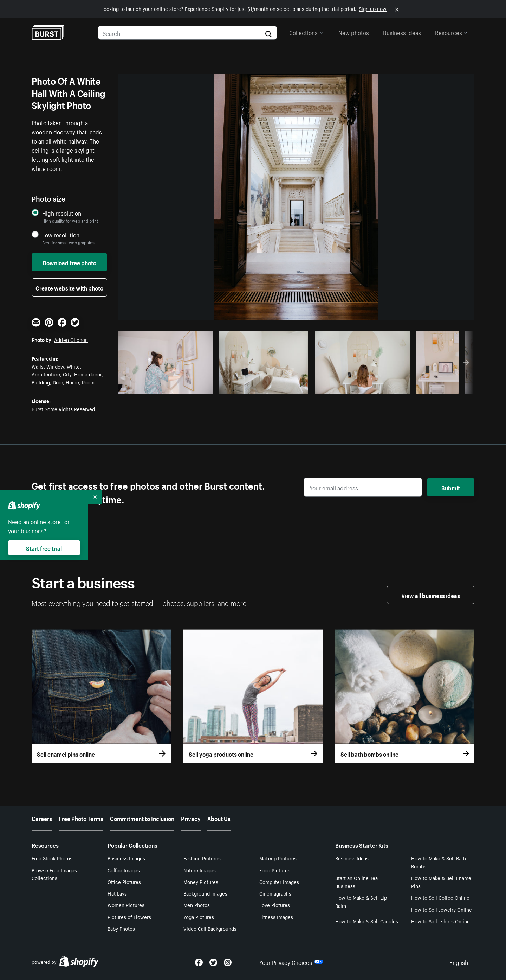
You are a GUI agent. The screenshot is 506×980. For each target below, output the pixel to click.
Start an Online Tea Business (356, 882)
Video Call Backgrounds (210, 928)
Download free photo (69, 262)
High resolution (62, 213)
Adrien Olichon (71, 339)
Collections (306, 32)
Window (55, 366)
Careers (42, 818)
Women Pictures (126, 905)
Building (41, 382)
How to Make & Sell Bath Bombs (439, 862)
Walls (38, 366)
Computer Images (279, 882)
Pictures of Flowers (129, 917)
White (73, 366)
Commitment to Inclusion (142, 818)
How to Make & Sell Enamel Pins (442, 882)
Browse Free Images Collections (54, 874)
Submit (451, 487)
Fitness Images (276, 917)
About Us (219, 818)
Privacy (191, 818)
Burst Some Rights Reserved (63, 409)
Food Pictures (275, 870)
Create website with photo (69, 287)
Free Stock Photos (52, 858)
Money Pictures (201, 882)
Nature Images (200, 870)
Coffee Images (124, 870)
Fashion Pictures (202, 858)
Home (72, 382)
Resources (451, 32)
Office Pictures (124, 882)
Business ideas (402, 32)
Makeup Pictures (278, 858)
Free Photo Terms (81, 818)
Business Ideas (352, 858)
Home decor (88, 374)
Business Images (126, 858)
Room (88, 382)
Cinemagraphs (275, 893)
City (67, 374)
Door (58, 382)
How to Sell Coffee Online (440, 897)
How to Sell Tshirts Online (440, 921)
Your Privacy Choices (291, 962)
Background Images (205, 893)
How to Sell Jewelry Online (442, 909)
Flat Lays (117, 893)
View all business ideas (431, 595)
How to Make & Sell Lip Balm (361, 901)
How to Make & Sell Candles (367, 921)
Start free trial (44, 548)
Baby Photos (121, 928)
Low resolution (61, 235)
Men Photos (197, 905)
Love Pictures (275, 905)
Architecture (46, 374)
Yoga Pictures (199, 917)
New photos (354, 32)
